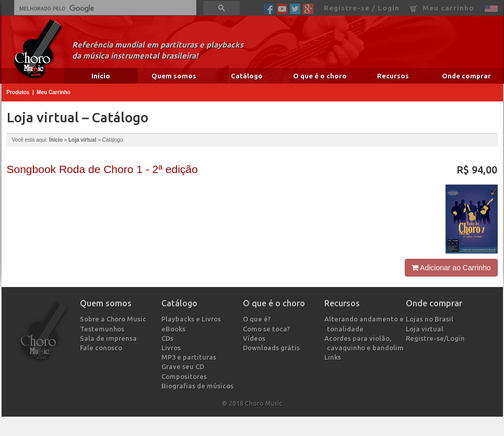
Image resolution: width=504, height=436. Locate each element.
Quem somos (174, 76)
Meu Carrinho (53, 92)
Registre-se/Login (437, 338)
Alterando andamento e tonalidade (365, 324)
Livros (172, 348)
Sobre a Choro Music (114, 319)
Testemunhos (103, 329)
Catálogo (247, 76)
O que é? (258, 319)
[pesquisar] (104, 8)
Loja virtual (82, 140)
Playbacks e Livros (192, 319)
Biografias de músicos (199, 386)
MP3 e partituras (190, 357)
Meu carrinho (442, 8)
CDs (169, 338)
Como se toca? (268, 329)
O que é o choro (320, 76)
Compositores (185, 376)
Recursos (393, 76)
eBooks (175, 329)
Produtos (18, 92)
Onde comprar (466, 76)
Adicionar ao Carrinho (451, 268)
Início (101, 76)
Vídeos (255, 338)
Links (334, 357)
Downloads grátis (273, 348)
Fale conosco (102, 348)
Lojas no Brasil (431, 319)
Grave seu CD (184, 366)
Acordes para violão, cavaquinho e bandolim (365, 343)
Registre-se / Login (362, 8)
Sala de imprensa (110, 338)
